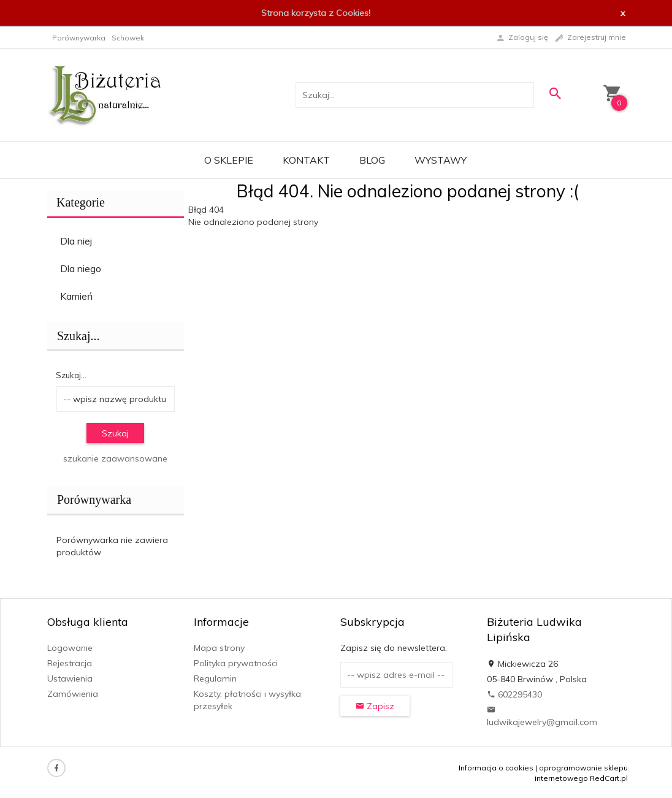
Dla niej (76, 241)
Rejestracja (70, 663)
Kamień (76, 296)
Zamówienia (73, 694)
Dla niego (81, 268)
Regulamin (215, 678)
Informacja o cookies (496, 768)
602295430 (514, 694)
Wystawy (441, 160)
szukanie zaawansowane (115, 458)
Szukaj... (78, 336)
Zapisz (375, 706)
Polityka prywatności (236, 663)
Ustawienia (70, 678)
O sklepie (229, 160)
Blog (372, 160)
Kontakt (306, 160)
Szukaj (115, 433)
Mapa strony (219, 648)
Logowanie (70, 648)
